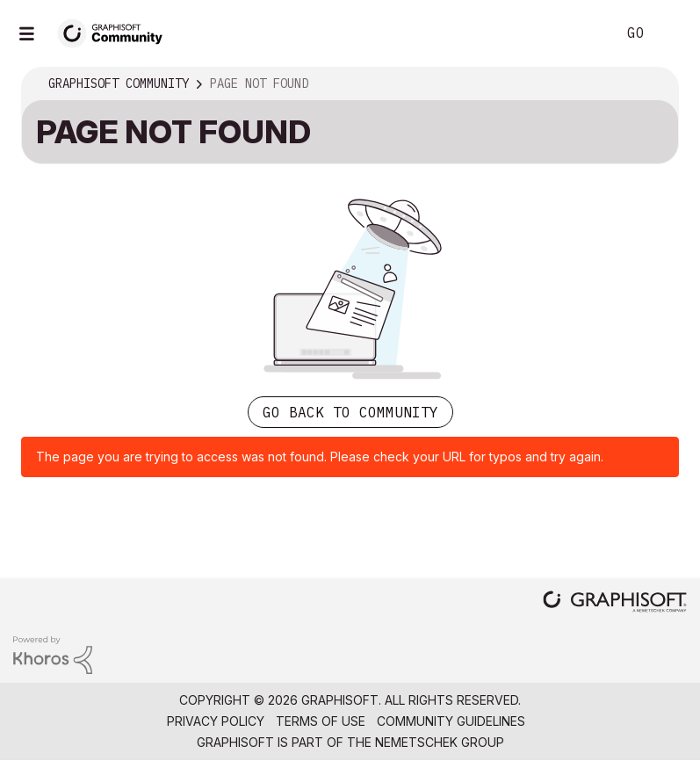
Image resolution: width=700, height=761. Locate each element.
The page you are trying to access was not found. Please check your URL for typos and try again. (320, 457)
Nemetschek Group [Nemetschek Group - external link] (440, 742)
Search (583, 33)
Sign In (672, 33)
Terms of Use (321, 721)
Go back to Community (350, 412)
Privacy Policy (216, 721)
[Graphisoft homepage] (615, 603)
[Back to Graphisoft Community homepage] (116, 32)
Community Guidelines (451, 721)
